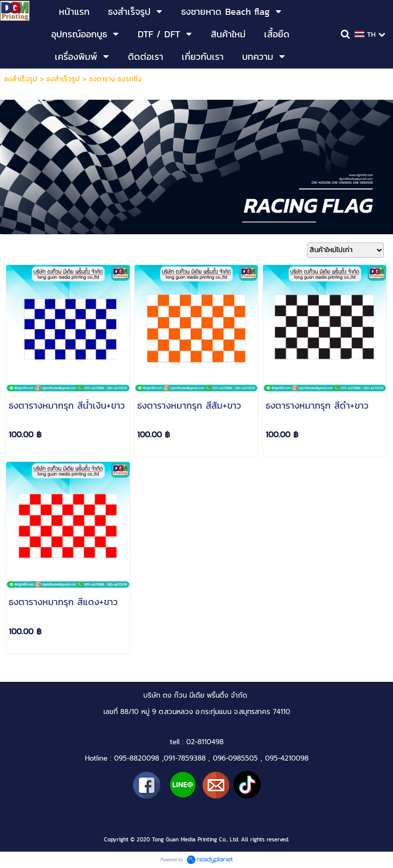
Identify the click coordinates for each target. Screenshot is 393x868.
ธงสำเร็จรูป (21, 79)
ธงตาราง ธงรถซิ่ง (115, 79)
